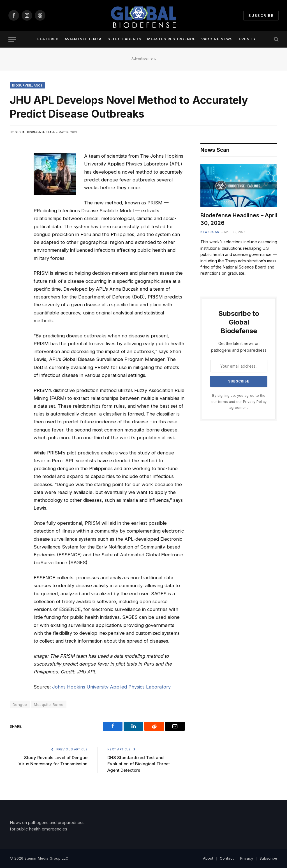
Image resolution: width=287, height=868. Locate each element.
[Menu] (12, 39)
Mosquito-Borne (49, 704)
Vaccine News (217, 39)
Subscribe (261, 15)
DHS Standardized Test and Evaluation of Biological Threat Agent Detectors (139, 764)
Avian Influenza (83, 39)
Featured (48, 39)
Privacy (247, 858)
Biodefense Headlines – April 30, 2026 (239, 219)
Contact (227, 858)
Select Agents (125, 39)
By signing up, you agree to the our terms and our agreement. (239, 402)
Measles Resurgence (171, 39)
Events (247, 39)
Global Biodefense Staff (35, 132)
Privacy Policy (255, 402)
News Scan (210, 232)
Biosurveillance (27, 85)
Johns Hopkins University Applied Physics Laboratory (111, 687)
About (208, 858)
